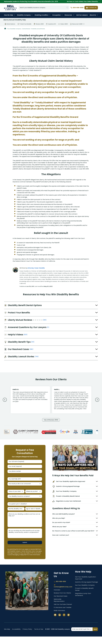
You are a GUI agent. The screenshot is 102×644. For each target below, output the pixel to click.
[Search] (67, 8)
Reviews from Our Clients (62, 600)
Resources (69, 15)
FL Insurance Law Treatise (63, 615)
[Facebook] (64, 622)
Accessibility (16, 637)
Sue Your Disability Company (85, 593)
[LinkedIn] (60, 622)
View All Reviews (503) (51, 420)
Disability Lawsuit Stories (38, 29)
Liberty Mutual (26, 29)
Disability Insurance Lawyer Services (10, 8)
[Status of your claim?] (16, 496)
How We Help (10, 15)
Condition (43, 15)
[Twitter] (69, 622)
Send (95, 637)
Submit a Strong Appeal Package (86, 590)
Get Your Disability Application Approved (85, 585)
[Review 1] (30, 400)
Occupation (58, 15)
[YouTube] (55, 622)
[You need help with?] (25, 482)
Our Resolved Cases (61, 604)
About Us (94, 15)
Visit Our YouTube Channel (63, 612)
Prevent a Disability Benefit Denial (84, 597)
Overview (57, 597)
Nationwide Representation (59, 608)
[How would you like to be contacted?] (25, 488)
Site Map (7, 637)
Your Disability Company (14, 29)
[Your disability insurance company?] (25, 502)
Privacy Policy (27, 637)
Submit (25, 550)
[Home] (5, 29)
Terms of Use (39, 637)
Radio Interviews (59, 618)
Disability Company (25, 15)
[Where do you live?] (34, 496)
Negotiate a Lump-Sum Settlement (83, 602)
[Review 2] (72, 401)
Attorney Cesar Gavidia (36, 268)
